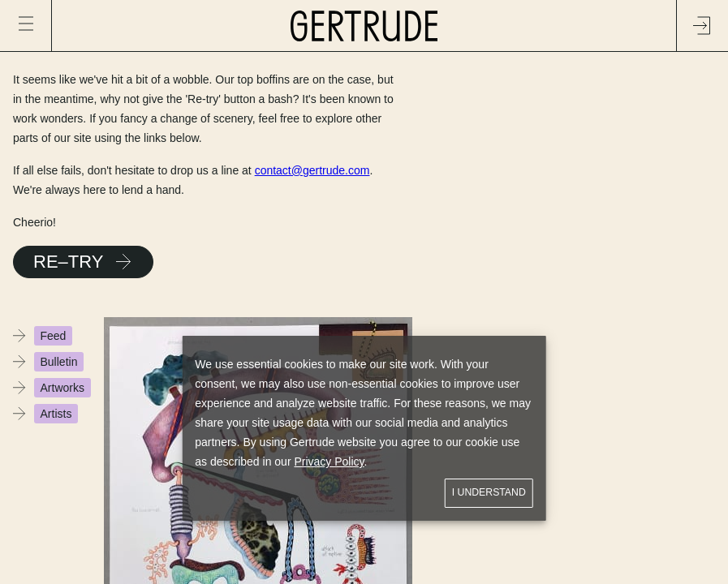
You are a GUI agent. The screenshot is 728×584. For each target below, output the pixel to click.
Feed (54, 336)
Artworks (62, 388)
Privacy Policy (329, 462)
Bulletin (59, 362)
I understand (489, 493)
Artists (56, 414)
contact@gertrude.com (312, 170)
